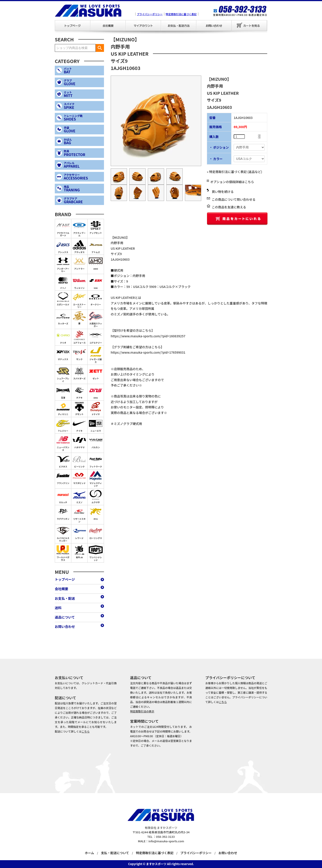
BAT (83, 71)
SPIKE (83, 106)
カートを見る (249, 25)
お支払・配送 (179, 25)
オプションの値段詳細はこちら (232, 182)
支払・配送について (115, 853)
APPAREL (83, 165)
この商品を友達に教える (229, 207)
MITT (83, 94)
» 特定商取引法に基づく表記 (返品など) (234, 172)
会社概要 (108, 25)
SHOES (83, 118)
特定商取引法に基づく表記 (181, 14)
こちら (86, 731)
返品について (65, 617)
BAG (83, 141)
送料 (58, 608)
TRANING (83, 189)
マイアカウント (143, 25)
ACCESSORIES (83, 177)
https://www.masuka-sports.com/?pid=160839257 (148, 336)
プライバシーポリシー (150, 14)
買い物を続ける (223, 192)
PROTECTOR (83, 153)
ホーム (89, 853)
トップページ (72, 25)
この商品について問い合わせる (234, 199)
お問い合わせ (214, 25)
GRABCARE (83, 200)
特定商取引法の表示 (142, 711)
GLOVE (83, 82)
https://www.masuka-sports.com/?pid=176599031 (148, 352)
